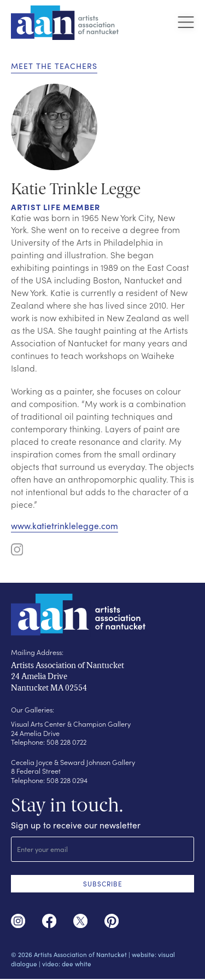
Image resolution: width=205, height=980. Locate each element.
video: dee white (67, 964)
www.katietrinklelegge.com (65, 526)
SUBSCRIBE (103, 883)
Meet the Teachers (54, 66)
